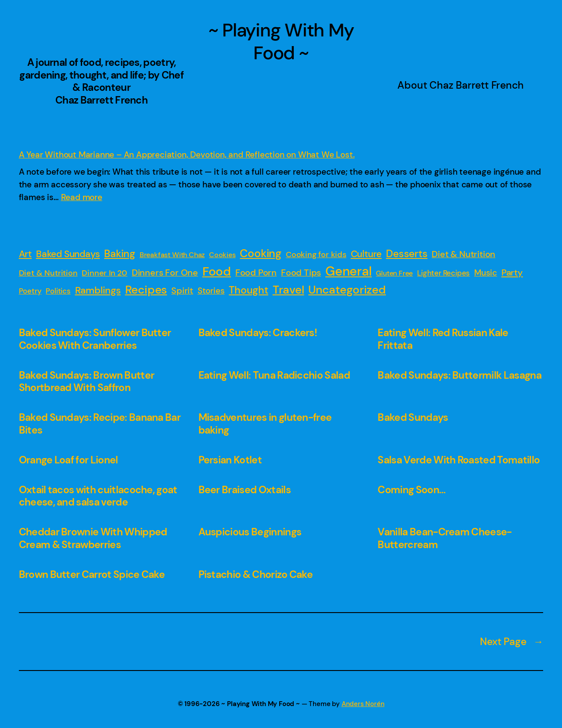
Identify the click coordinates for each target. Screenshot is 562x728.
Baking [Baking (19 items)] (120, 254)
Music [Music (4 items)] (486, 273)
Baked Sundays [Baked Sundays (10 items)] (68, 254)
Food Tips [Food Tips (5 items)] (301, 273)
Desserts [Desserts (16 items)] (407, 254)
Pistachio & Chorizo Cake (256, 575)
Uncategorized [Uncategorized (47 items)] (347, 290)
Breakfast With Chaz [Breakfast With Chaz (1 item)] (172, 255)
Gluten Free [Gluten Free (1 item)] (394, 273)
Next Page (512, 642)
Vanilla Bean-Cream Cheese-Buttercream (445, 538)
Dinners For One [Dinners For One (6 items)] (165, 273)
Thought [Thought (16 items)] (249, 290)
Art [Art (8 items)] (25, 254)
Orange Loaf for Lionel (68, 460)
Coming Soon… (411, 490)
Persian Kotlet (230, 460)
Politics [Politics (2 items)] (58, 291)
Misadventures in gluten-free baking (265, 424)
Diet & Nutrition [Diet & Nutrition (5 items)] (463, 254)
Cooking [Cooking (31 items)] (261, 254)
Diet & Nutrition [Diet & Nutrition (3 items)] (48, 273)
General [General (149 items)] (349, 271)
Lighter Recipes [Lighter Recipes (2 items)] (443, 273)
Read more (82, 197)
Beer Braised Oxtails (245, 490)
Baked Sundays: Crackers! (258, 333)
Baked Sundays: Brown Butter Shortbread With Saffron (87, 382)
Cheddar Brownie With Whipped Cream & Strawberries (93, 538)
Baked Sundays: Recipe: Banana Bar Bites (100, 424)
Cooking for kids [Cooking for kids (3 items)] (316, 255)
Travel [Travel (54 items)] (288, 290)
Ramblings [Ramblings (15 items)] (98, 290)
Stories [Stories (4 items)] (211, 291)
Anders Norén (363, 704)
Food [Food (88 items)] (217, 272)
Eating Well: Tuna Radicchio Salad (274, 375)
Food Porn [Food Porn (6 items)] (256, 273)
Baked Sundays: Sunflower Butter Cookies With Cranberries (95, 339)
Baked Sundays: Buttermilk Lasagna (459, 375)
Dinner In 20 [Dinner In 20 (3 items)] (104, 273)
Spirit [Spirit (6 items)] (182, 290)
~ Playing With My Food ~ (281, 42)
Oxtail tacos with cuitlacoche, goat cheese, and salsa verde (98, 496)
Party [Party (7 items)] (512, 273)
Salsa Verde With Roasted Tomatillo (459, 460)
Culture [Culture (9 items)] (366, 254)
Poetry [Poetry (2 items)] (30, 291)
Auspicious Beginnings (250, 532)
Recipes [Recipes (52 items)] (146, 290)
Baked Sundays (413, 418)
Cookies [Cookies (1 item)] (222, 255)
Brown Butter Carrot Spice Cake (92, 575)
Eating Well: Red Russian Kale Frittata (443, 339)
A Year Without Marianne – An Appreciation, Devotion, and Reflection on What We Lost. (187, 155)
